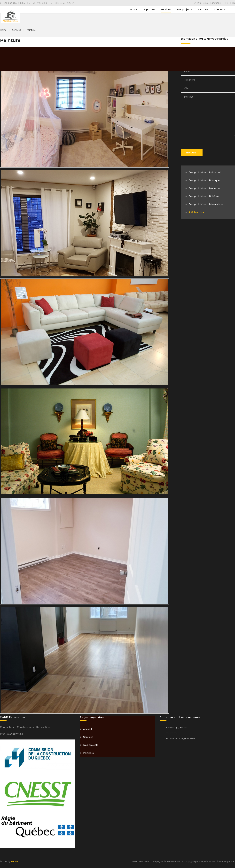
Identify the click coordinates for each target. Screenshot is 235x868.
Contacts (219, 9)
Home (3, 30)
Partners (203, 9)
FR (227, 3)
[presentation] (205, 143)
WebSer (15, 861)
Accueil (134, 9)
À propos (149, 9)
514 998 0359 (172, 733)
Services (166, 9)
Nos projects (184, 9)
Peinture (31, 30)
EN (234, 3)
